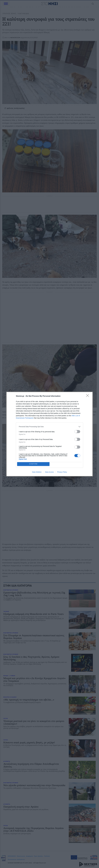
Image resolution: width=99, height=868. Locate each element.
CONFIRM (33, 464)
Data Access (49, 472)
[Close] (88, 396)
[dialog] (49, 434)
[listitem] (49, 427)
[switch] (77, 432)
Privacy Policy (62, 472)
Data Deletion (37, 472)
